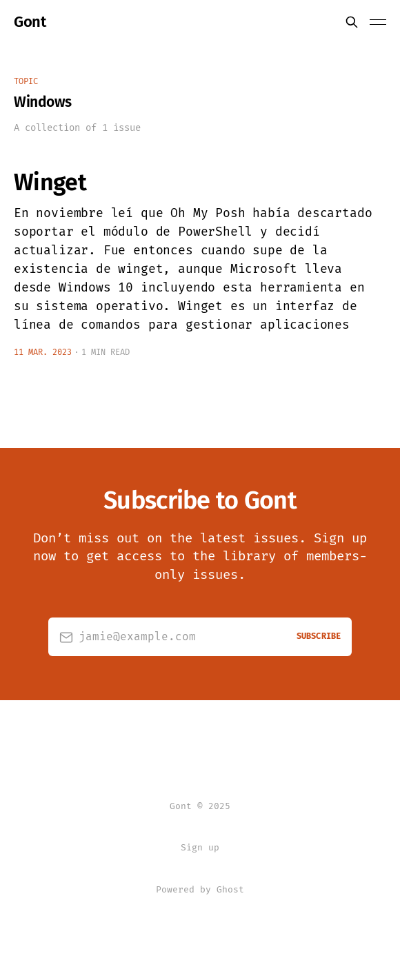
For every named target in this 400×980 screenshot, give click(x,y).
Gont (30, 22)
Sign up (200, 847)
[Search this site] (352, 22)
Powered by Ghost (200, 889)
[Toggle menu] (378, 22)
